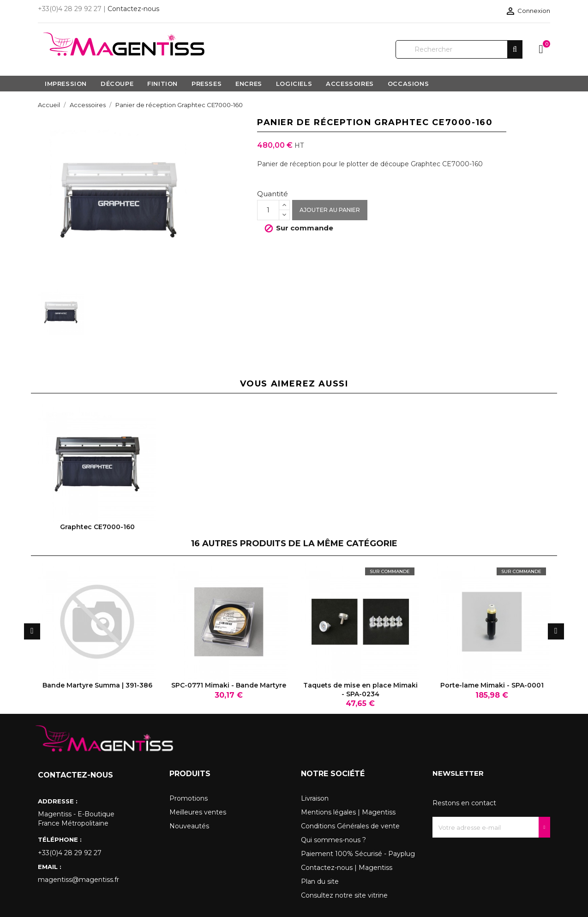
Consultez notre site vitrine (344, 895)
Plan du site (320, 881)
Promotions (189, 798)
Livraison (315, 798)
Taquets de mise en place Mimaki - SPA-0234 (360, 689)
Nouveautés (189, 826)
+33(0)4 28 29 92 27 (70, 853)
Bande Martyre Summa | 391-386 (97, 685)
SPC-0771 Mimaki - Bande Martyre (229, 685)
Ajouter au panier (330, 210)
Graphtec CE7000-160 (97, 527)
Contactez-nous (133, 9)
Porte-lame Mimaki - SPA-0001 (492, 685)
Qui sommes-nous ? (333, 840)
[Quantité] (268, 210)
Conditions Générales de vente (350, 826)
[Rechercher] (459, 49)
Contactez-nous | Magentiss (347, 868)
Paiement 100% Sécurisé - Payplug (358, 854)
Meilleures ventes (198, 812)
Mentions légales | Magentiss (348, 812)
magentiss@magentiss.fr (78, 880)
